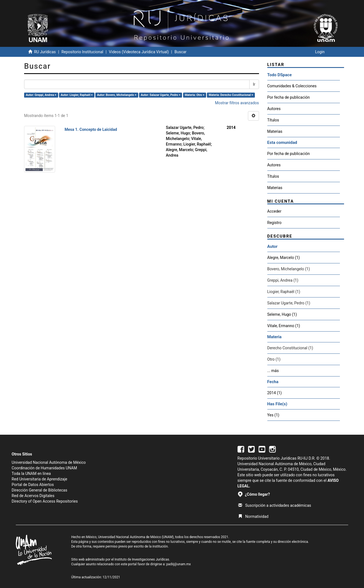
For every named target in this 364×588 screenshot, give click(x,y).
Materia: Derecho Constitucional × (231, 95)
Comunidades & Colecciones (292, 86)
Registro (275, 223)
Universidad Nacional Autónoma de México (49, 462)
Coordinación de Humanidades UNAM (44, 468)
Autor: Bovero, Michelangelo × (117, 95)
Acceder (274, 211)
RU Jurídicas (45, 52)
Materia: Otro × (194, 95)
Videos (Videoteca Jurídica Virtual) (139, 52)
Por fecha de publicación (289, 97)
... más (273, 371)
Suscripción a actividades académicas (275, 505)
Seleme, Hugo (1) (282, 314)
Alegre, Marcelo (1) (284, 258)
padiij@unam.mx (179, 564)
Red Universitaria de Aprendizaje (39, 479)
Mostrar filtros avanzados (237, 103)
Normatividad (253, 516)
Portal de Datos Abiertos (33, 485)
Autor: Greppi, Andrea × (41, 95)
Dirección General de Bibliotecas (39, 490)
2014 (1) (275, 393)
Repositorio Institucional (82, 52)
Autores (274, 109)
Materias (275, 131)
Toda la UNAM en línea (31, 474)
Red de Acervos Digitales (33, 496)
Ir (254, 84)
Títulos (273, 120)
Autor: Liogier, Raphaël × (77, 95)
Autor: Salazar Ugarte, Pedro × (161, 95)
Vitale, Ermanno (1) (284, 326)
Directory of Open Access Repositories (45, 501)
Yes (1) (273, 415)
